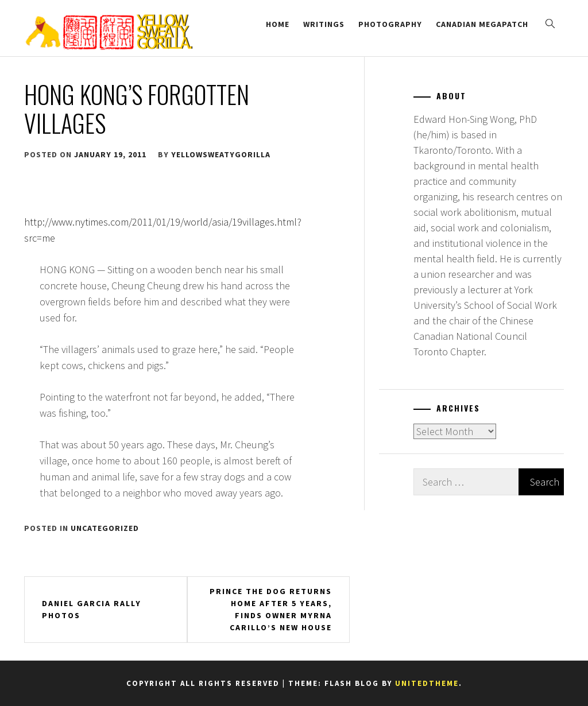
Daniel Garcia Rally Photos (92, 609)
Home (278, 24)
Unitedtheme (427, 683)
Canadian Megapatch (482, 24)
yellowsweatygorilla (221, 154)
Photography (390, 24)
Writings (324, 24)
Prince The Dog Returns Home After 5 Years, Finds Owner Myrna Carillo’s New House (271, 609)
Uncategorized (105, 528)
